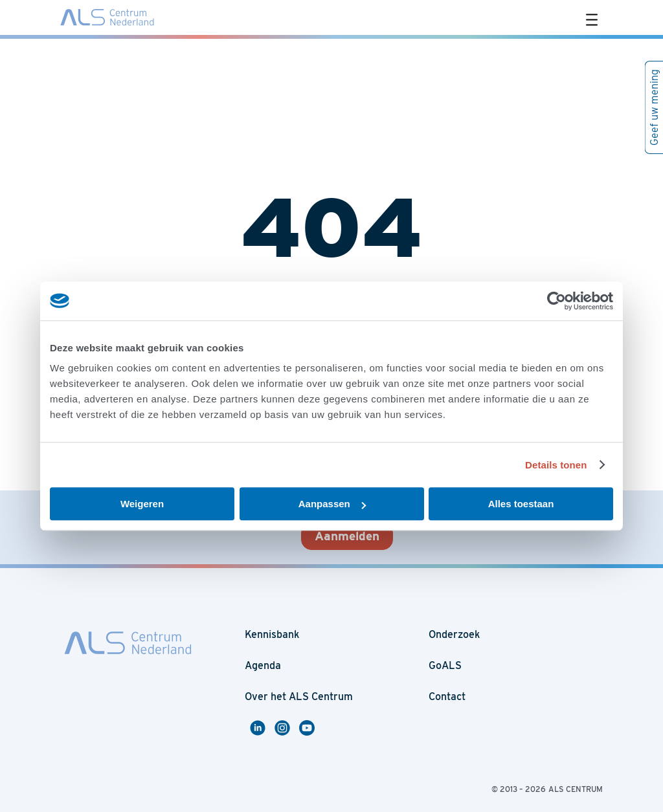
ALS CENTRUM (576, 789)
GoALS (445, 665)
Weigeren (142, 504)
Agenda (263, 665)
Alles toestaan (521, 504)
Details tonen (556, 465)
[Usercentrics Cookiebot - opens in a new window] (556, 301)
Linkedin (260, 728)
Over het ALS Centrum (299, 697)
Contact (447, 697)
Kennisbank (272, 634)
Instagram (287, 728)
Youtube (309, 728)
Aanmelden (347, 536)
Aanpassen (332, 504)
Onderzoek (454, 634)
